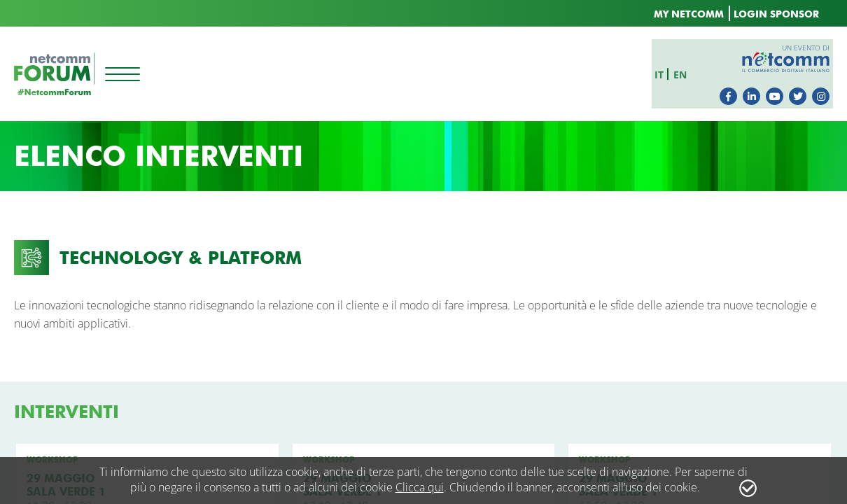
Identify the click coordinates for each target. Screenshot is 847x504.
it (663, 72)
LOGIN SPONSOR (776, 14)
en (684, 72)
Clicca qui (420, 487)
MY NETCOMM (689, 14)
